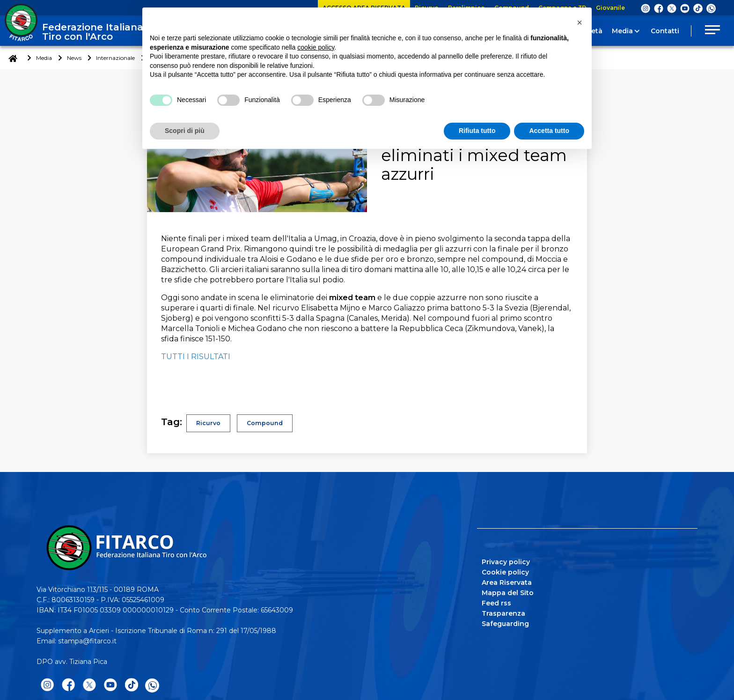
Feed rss (496, 603)
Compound (268, 423)
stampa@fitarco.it (87, 641)
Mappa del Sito (508, 593)
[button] (580, 22)
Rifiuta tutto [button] (477, 131)
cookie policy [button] (316, 47)
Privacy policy (506, 562)
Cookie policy (505, 572)
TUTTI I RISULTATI (196, 357)
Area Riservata (507, 582)
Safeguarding (505, 624)
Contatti (665, 31)
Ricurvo (209, 423)
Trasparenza (503, 613)
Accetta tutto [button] (549, 131)
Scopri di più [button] (185, 131)
